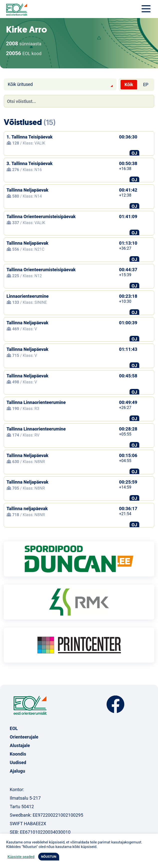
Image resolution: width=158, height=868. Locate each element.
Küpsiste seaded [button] (21, 857)
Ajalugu (17, 771)
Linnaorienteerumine (28, 296)
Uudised (18, 762)
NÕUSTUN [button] (49, 857)
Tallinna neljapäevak (27, 509)
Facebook (115, 704)
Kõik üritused (20, 84)
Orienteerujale (24, 737)
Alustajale (20, 745)
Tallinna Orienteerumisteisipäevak (41, 216)
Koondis (18, 754)
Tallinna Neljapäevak (27, 190)
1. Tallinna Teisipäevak (30, 137)
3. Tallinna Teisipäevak (30, 163)
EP (146, 85)
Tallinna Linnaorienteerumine (36, 402)
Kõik (129, 85)
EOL (14, 728)
